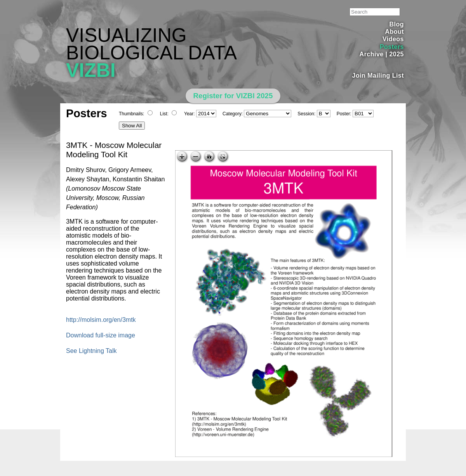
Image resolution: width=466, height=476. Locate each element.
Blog (397, 24)
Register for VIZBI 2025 (233, 96)
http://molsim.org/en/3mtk (101, 320)
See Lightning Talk (91, 351)
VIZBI (91, 70)
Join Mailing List (378, 76)
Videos (393, 39)
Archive (372, 54)
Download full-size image (101, 335)
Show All (132, 126)
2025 (396, 54)
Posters (392, 47)
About (394, 32)
